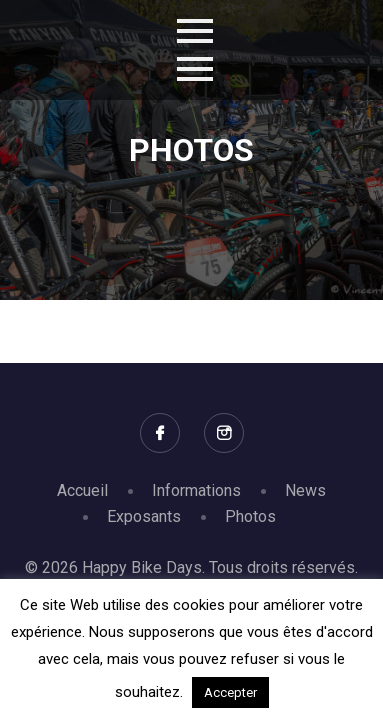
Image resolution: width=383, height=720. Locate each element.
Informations (196, 490)
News (305, 490)
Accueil (82, 490)
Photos (250, 516)
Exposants (144, 516)
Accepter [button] (230, 692)
